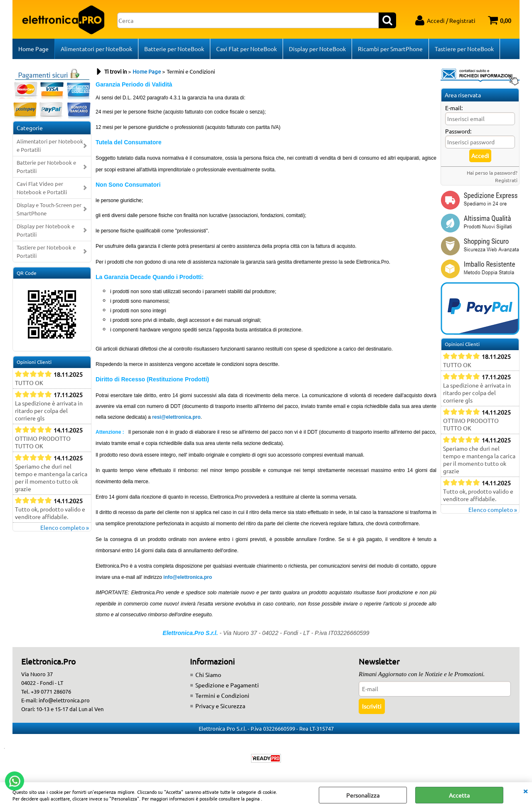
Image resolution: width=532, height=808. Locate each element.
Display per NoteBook (317, 49)
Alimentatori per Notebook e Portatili (50, 145)
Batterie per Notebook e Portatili (46, 167)
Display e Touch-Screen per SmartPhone (49, 209)
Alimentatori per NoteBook (96, 49)
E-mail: (454, 108)
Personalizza (363, 795)
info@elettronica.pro (188, 577)
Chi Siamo (208, 675)
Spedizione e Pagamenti (227, 685)
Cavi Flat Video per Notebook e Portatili (42, 188)
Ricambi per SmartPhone (390, 49)
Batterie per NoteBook (174, 49)
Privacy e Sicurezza (220, 706)
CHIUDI (525, 791)
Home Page (33, 49)
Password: (458, 131)
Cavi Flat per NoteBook (246, 49)
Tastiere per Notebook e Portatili (46, 251)
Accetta (459, 795)
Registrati (506, 180)
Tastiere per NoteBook (464, 49)
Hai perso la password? (492, 173)
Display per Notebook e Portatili (46, 230)
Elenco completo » (65, 527)
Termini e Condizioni (222, 695)
